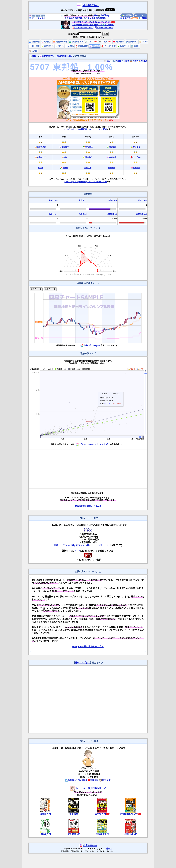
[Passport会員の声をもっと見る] (88, 647)
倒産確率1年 (112, 214)
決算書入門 (45, 814)
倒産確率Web (91, 5)
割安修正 (89, 147)
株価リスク (53, 200)
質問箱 (143, 18)
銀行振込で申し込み (104, 28)
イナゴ (136, 157)
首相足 (135, 46)
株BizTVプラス (82, 663)
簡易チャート (60, 42)
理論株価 (34, 42)
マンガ (143, 42)
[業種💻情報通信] (101, 15)
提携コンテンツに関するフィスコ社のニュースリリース (81, 545)
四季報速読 (82, 46)
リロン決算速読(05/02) (95, 18)
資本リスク (83, 200)
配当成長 (137, 147)
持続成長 (113, 147)
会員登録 (127, 15)
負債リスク (113, 200)
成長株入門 (45, 834)
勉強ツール (123, 46)
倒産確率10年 (142, 214)
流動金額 (112, 168)
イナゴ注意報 (108, 46)
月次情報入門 (74, 834)
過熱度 (65, 168)
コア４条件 (41, 147)
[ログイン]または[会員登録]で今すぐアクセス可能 (85, 129)
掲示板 (134, 61)
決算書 (117, 61)
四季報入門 (100, 814)
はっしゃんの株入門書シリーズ (88, 788)
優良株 (59, 46)
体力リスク (53, 214)
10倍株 (70, 46)
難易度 (40, 168)
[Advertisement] (88, 469)
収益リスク (143, 200)
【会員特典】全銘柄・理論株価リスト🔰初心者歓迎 (93, 25)
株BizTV (93, 780)
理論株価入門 (102, 834)
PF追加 (143, 61)
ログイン (140, 15)
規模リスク (83, 214)
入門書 (33, 51)
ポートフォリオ (37, 18)
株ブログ (105, 780)
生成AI (103, 42)
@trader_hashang (76, 780)
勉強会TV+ (132, 42)
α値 (65, 157)
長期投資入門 (131, 834)
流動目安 (88, 168)
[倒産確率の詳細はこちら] (88, 506)
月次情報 (34, 46)
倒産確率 (95, 46)
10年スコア (42, 157)
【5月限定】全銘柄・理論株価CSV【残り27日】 (91, 22)
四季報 (125, 61)
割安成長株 (47, 46)
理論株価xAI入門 (129, 814)
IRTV (78, 551)
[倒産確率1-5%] (65, 56)
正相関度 (65, 147)
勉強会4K (119, 42)
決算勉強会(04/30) (74, 18)
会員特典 (125, 18)
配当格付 (46, 42)
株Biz (34, 56)
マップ (89, 42)
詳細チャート (76, 42)
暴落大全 (74, 814)
